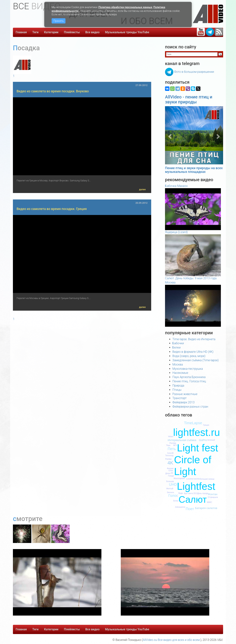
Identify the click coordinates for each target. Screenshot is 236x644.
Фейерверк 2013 (183, 402)
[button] (169, 135)
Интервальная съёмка (182, 440)
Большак (170, 481)
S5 (172, 473)
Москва (178, 364)
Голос (173, 496)
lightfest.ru (197, 432)
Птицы (177, 390)
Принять (59, 21)
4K (170, 463)
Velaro (171, 437)
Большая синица (207, 479)
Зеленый (211, 440)
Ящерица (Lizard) (176, 232)
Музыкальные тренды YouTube (127, 32)
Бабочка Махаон (176, 186)
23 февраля (213, 497)
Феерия (170, 468)
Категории (51, 32)
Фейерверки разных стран (190, 407)
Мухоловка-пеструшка (188, 369)
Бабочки (178, 343)
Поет (190, 509)
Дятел (168, 473)
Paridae (168, 459)
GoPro (203, 440)
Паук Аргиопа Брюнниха (189, 377)
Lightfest (196, 486)
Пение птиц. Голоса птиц (189, 381)
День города (203, 493)
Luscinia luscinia (193, 479)
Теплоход (169, 456)
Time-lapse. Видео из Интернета (194, 339)
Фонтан (213, 494)
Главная (21, 32)
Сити (169, 453)
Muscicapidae (179, 478)
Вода (181, 493)
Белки (177, 347)
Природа (178, 386)
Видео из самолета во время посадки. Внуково (53, 91)
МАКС (209, 502)
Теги (35, 32)
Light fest (198, 448)
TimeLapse (193, 423)
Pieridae (173, 443)
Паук (168, 445)
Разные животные (185, 394)
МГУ (175, 445)
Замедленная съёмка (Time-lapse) (196, 360)
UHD (173, 484)
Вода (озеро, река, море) (189, 356)
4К (172, 453)
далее (142, 189)
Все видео (92, 32)
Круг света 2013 (191, 493)
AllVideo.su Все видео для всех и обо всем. (171, 640)
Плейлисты (72, 32)
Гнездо (171, 476)
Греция (206, 425)
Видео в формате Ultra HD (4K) (193, 352)
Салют (193, 500)
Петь (172, 449)
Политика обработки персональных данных (125, 7)
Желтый (170, 489)
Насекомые (180, 373)
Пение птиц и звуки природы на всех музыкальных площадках (194, 170)
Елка (171, 470)
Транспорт (179, 398)
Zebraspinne (180, 507)
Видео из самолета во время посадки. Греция (52, 209)
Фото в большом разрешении (194, 72)
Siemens (170, 492)
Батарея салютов (206, 508)
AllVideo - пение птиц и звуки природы (189, 99)
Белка (176, 501)
